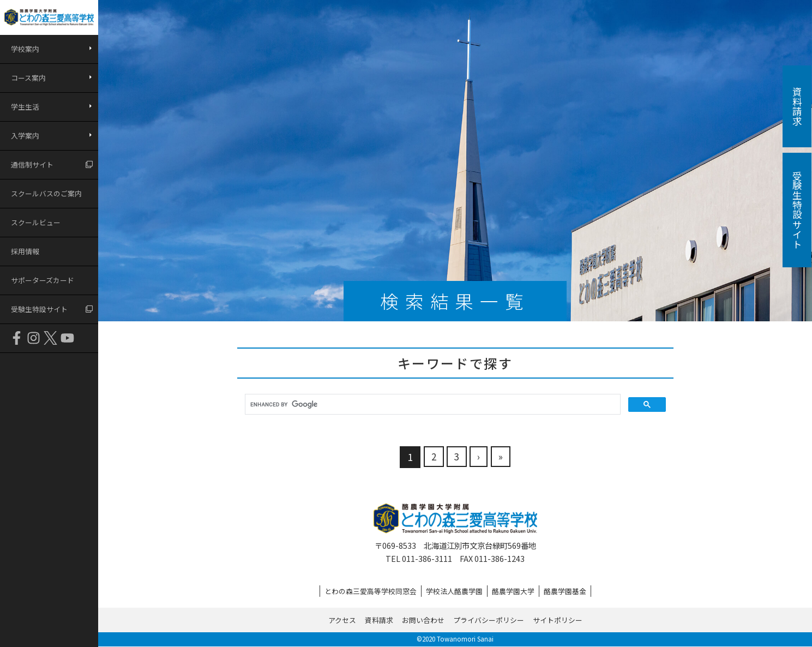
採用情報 (25, 251)
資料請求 (379, 620)
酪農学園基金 (565, 591)
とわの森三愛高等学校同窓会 (371, 591)
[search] (432, 405)
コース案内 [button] (28, 78)
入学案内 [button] (25, 136)
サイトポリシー (558, 620)
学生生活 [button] (25, 107)
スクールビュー (36, 222)
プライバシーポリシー (489, 620)
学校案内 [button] (25, 49)
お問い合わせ (423, 620)
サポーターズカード (43, 280)
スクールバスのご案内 (46, 193)
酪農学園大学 (513, 591)
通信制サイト (32, 164)
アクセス (342, 620)
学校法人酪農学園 (454, 591)
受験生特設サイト (39, 309)
